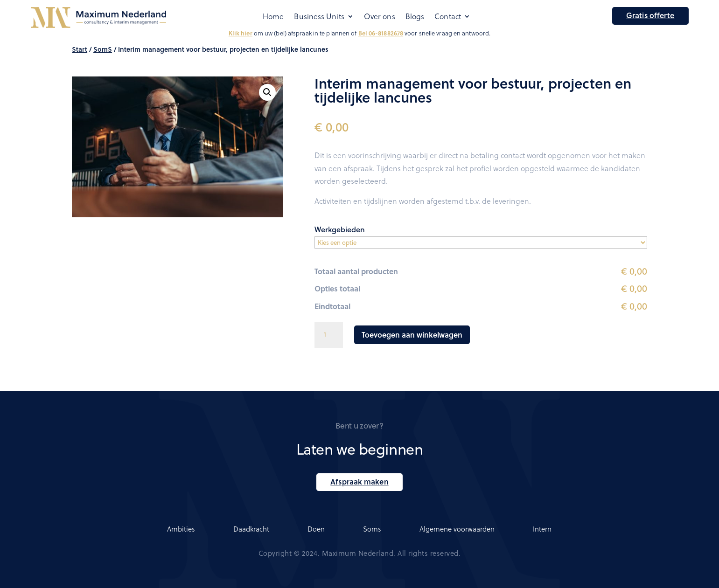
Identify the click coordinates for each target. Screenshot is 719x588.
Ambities (181, 529)
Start (80, 49)
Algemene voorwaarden (457, 529)
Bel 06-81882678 (381, 33)
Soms (372, 529)
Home (273, 17)
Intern (542, 529)
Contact (448, 17)
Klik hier (241, 33)
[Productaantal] (328, 335)
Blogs (415, 17)
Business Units (319, 17)
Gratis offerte (650, 15)
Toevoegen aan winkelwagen (412, 335)
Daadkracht (251, 529)
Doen (316, 529)
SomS (103, 49)
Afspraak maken (359, 481)
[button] (267, 92)
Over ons (380, 17)
